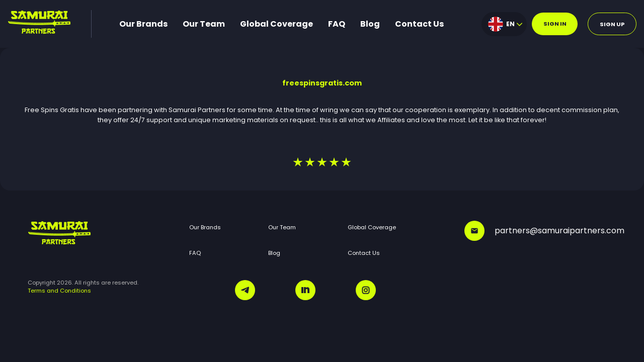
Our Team (204, 24)
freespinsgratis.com (322, 83)
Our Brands (143, 24)
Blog (370, 24)
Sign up (612, 24)
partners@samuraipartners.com (540, 231)
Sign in (555, 24)
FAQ (337, 24)
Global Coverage (276, 24)
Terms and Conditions (59, 291)
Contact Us (419, 24)
